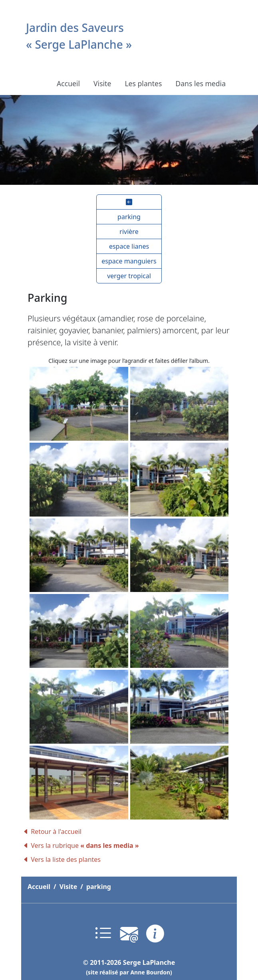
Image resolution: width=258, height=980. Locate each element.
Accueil (68, 83)
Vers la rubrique (81, 845)
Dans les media (200, 83)
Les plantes (143, 83)
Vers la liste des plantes (62, 859)
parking (99, 887)
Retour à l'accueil (52, 832)
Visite (102, 83)
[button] (129, 202)
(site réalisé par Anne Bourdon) (129, 972)
